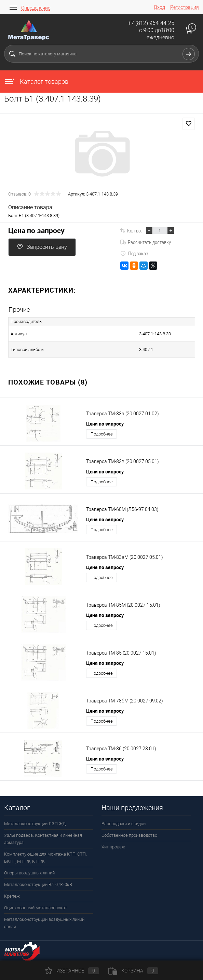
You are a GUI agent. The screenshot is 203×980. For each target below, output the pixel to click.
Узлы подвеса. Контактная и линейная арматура (43, 839)
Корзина (133, 971)
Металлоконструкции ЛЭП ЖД (35, 824)
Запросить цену (42, 247)
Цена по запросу (36, 231)
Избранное (72, 971)
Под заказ (134, 253)
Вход (160, 7)
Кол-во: (134, 230)
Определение (36, 8)
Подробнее (102, 434)
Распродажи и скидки (124, 824)
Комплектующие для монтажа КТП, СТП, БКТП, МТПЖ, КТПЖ (45, 858)
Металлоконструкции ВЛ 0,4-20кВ (38, 884)
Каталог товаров (36, 82)
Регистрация (185, 7)
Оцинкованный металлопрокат (36, 908)
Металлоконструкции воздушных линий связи (44, 923)
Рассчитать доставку (146, 242)
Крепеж (12, 896)
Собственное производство (129, 835)
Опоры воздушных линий (29, 873)
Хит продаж (113, 847)
